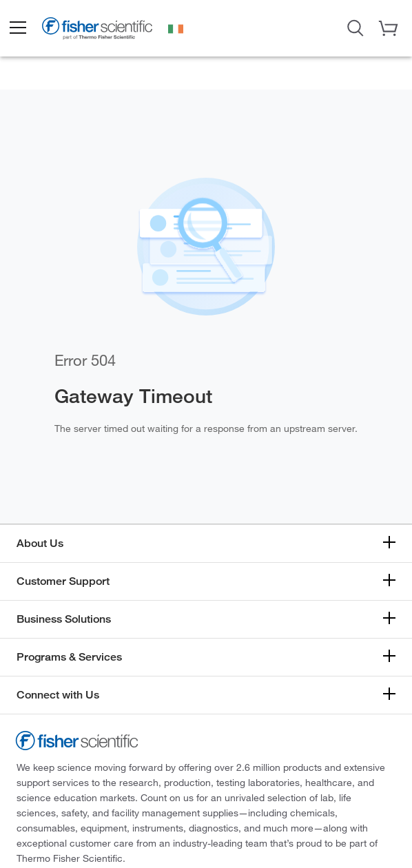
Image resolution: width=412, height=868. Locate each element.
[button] (17, 28)
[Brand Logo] (97, 30)
